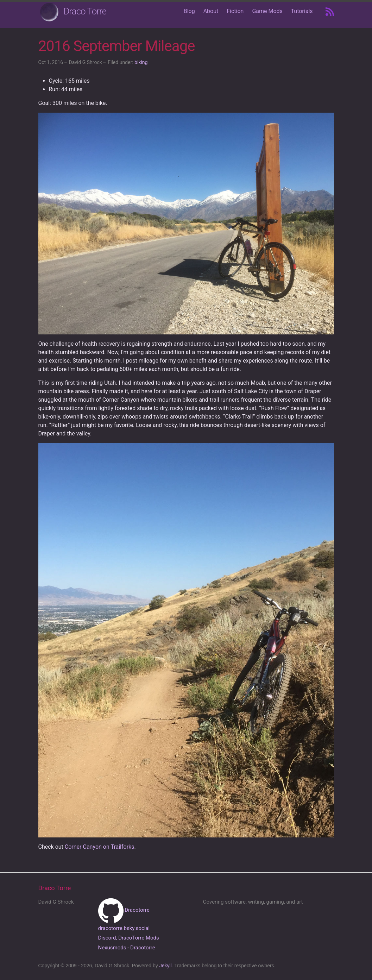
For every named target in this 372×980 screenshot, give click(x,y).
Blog (189, 11)
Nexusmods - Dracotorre (127, 948)
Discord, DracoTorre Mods (129, 938)
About (211, 11)
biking (141, 62)
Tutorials (302, 11)
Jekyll (166, 966)
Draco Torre (85, 11)
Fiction (235, 11)
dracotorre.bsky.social (124, 928)
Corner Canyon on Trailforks (100, 847)
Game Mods (267, 11)
